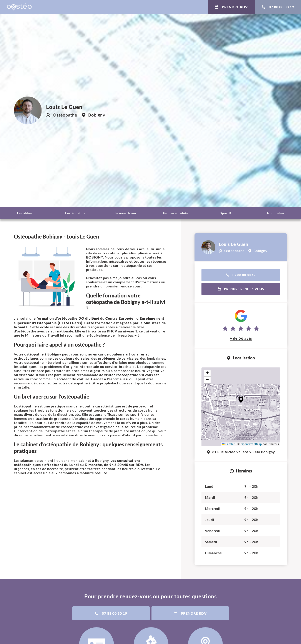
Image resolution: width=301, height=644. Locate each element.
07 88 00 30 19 (278, 7)
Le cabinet (25, 213)
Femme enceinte (176, 213)
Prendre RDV (231, 7)
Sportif (226, 213)
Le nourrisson (125, 213)
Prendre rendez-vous (241, 289)
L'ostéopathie (75, 213)
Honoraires (276, 213)
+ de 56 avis (241, 338)
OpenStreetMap (251, 444)
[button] (241, 400)
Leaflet (228, 444)
